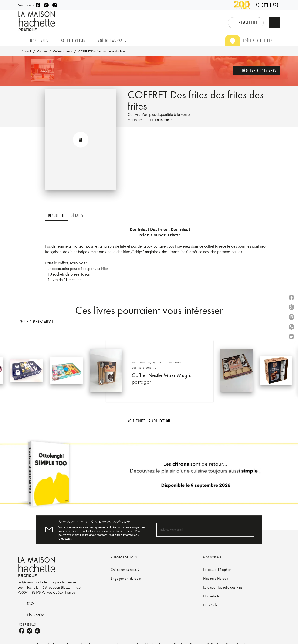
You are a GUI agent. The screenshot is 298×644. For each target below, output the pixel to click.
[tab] (23, 41)
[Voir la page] (149, 475)
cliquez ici (65, 538)
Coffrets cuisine (63, 51)
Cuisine (42, 51)
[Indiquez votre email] (200, 530)
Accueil (26, 51)
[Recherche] (275, 23)
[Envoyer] (249, 530)
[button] (246, 23)
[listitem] (38, 5)
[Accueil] (37, 21)
